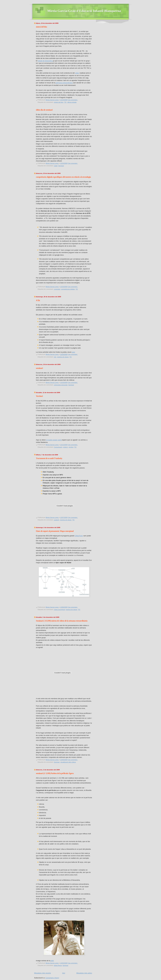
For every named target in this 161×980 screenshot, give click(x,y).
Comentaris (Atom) (52, 978)
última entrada (72, 102)
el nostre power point (54, 440)
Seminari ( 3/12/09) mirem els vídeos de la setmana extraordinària (62, 621)
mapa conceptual (59, 610)
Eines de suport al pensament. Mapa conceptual (55, 531)
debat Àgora (58, 965)
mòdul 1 (66, 447)
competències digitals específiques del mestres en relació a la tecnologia (63, 177)
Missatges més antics (84, 973)
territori (71, 447)
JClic (38, 300)
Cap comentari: (73, 100)
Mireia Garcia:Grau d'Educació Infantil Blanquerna (84, 11)
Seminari (61, 166)
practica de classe (63, 357)
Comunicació (58, 447)
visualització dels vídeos (68, 762)
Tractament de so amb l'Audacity (49, 458)
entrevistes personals (61, 385)
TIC (65, 102)
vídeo (77, 73)
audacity (57, 520)
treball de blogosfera (45, 61)
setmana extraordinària (64, 83)
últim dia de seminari (44, 110)
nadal (56, 166)
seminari (39, 368)
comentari (57, 289)
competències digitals (68, 289)
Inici (64, 973)
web (52, 961)
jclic (55, 357)
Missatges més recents (43, 973)
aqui (74, 352)
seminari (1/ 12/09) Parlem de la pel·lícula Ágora (55, 773)
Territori (39, 396)
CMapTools (79, 536)
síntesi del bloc (42, 27)
